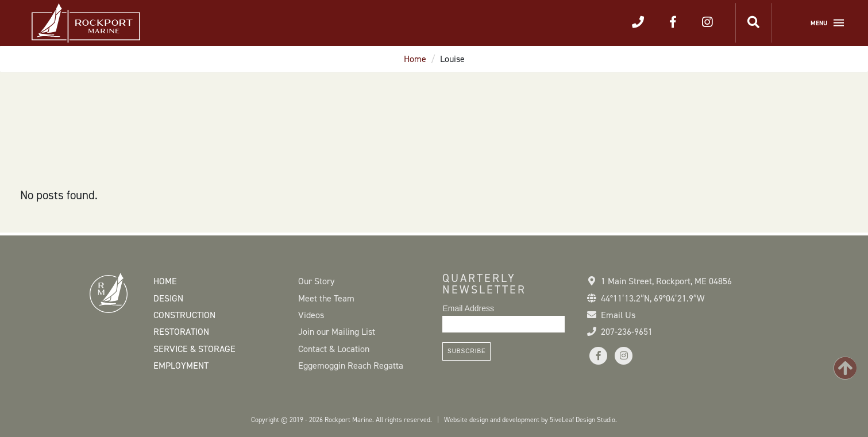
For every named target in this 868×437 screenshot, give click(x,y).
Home (415, 59)
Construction (184, 315)
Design (168, 298)
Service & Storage (194, 349)
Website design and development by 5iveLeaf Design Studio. (531, 420)
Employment (181, 366)
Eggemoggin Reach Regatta (351, 366)
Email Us (618, 315)
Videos (311, 315)
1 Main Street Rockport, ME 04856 (666, 281)
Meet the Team (326, 298)
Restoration (181, 332)
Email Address (468, 308)
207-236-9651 (627, 332)
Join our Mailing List (337, 332)
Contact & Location (334, 349)
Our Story (316, 281)
